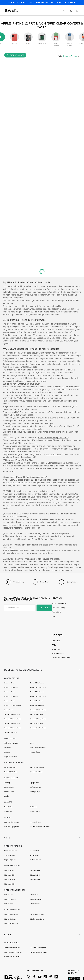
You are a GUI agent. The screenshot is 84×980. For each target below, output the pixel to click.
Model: (60, 56)
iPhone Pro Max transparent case (53, 438)
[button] (42, 670)
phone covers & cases (36, 289)
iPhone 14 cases (53, 454)
